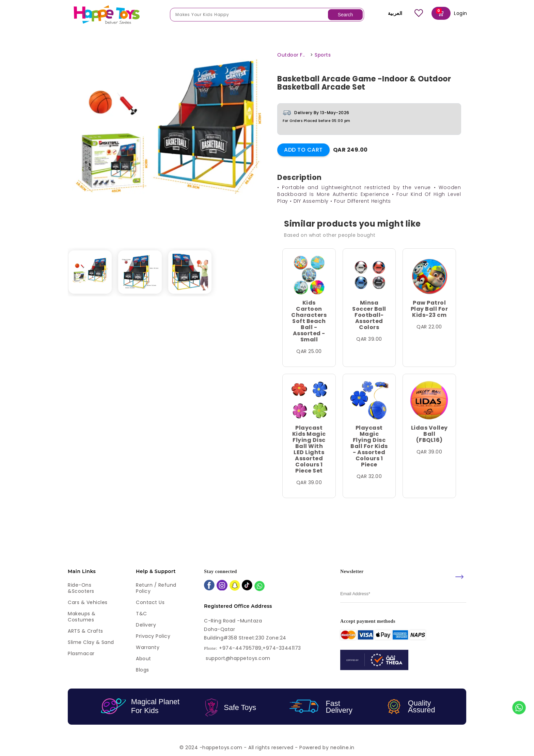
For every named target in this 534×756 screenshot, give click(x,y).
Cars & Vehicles (88, 602)
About (144, 659)
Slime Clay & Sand (91, 642)
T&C (142, 614)
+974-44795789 (240, 648)
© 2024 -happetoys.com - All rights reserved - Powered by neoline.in (267, 747)
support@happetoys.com (238, 658)
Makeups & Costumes (82, 617)
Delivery (146, 625)
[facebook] (209, 586)
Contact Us (150, 602)
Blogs (143, 670)
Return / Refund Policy (156, 588)
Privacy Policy (153, 636)
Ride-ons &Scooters (81, 588)
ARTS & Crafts (85, 631)
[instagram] (222, 586)
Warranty (148, 647)
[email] (403, 594)
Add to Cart (303, 150)
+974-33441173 (282, 648)
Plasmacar (81, 653)
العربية (390, 13)
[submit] (459, 577)
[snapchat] (235, 586)
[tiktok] (247, 586)
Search (345, 15)
